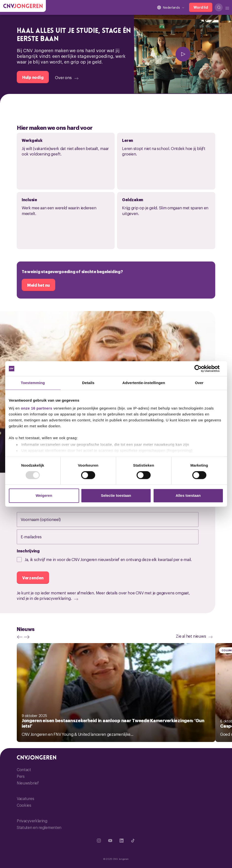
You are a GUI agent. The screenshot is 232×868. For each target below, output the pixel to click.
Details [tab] (88, 383)
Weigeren (44, 496)
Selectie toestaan (116, 496)
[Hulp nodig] (33, 77)
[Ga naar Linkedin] (122, 841)
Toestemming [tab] (33, 383)
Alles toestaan (188, 496)
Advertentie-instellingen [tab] (144, 383)
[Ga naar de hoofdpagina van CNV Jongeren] (23, 6)
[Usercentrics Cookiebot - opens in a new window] (202, 369)
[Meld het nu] (38, 285)
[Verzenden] (33, 578)
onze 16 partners (37, 408)
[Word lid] (201, 7)
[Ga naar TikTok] (133, 841)
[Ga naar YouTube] (110, 841)
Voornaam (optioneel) (46, 519)
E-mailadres (36, 537)
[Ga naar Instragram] (99, 841)
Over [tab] (199, 383)
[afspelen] (183, 54)
